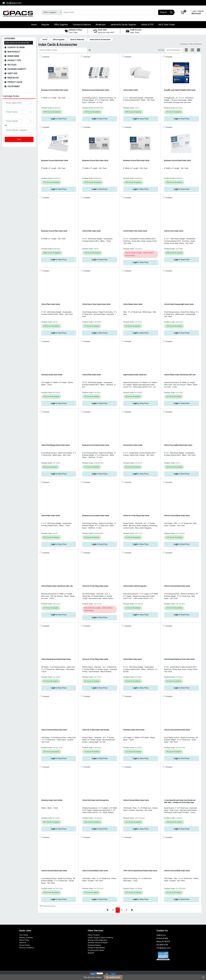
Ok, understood (113, 977)
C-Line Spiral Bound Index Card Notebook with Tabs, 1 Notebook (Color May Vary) (180, 801)
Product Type (14, 60)
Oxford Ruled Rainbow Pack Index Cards (179, 659)
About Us (23, 943)
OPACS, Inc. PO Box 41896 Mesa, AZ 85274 (163, 938)
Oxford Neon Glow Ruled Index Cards (96, 304)
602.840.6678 (162, 945)
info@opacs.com (12, 3)
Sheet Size (12, 73)
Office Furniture (94, 935)
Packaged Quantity (17, 69)
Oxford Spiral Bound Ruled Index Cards (56, 659)
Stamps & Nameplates (96, 948)
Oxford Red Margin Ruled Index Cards (55, 445)
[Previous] (113, 910)
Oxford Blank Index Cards (133, 304)
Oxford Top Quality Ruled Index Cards (178, 445)
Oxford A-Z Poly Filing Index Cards (136, 516)
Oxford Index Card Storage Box (135, 586)
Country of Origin (16, 47)
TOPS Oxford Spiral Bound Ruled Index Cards (140, 871)
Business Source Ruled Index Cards (55, 90)
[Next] (127, 910)
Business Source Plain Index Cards (95, 160)
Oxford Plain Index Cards (92, 231)
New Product (14, 52)
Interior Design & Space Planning (100, 938)
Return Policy (24, 940)
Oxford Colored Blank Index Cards (177, 516)
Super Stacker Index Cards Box (135, 375)
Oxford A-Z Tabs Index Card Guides (96, 730)
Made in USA (13, 78)
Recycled (12, 65)
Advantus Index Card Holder (52, 375)
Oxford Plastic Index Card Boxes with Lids (180, 375)
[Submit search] (90, 50)
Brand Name (13, 56)
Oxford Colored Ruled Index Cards (177, 586)
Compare (46, 57)
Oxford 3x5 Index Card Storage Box (95, 800)
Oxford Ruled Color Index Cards (135, 231)
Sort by (161, 50)
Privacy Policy (25, 945)
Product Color (15, 82)
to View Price (59, 119)
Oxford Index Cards (131, 90)
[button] (182, 12)
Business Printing (94, 945)
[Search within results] (62, 50)
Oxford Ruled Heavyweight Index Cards (179, 304)
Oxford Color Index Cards (174, 231)
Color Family (14, 86)
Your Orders (24, 935)
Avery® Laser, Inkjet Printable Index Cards (180, 90)
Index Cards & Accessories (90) (17, 43)
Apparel (91, 953)
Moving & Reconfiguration (97, 940)
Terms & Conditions (27, 948)
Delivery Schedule (26, 938)
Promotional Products (96, 950)
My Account (198, 12)
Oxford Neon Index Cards (133, 445)
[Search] (110, 12)
